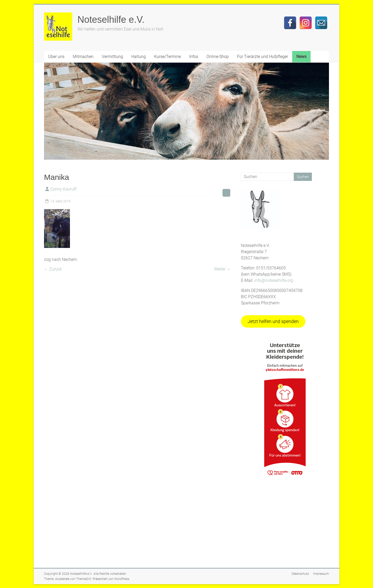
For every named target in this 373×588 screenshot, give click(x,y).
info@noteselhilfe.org (274, 280)
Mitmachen (83, 57)
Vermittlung (112, 57)
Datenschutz (300, 574)
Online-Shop (218, 57)
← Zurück (53, 269)
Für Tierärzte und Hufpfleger (263, 57)
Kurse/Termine (167, 57)
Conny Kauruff (63, 189)
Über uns (56, 57)
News (301, 57)
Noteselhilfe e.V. (111, 20)
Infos (194, 57)
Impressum (321, 574)
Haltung (139, 57)
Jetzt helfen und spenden (273, 321)
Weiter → (222, 269)
